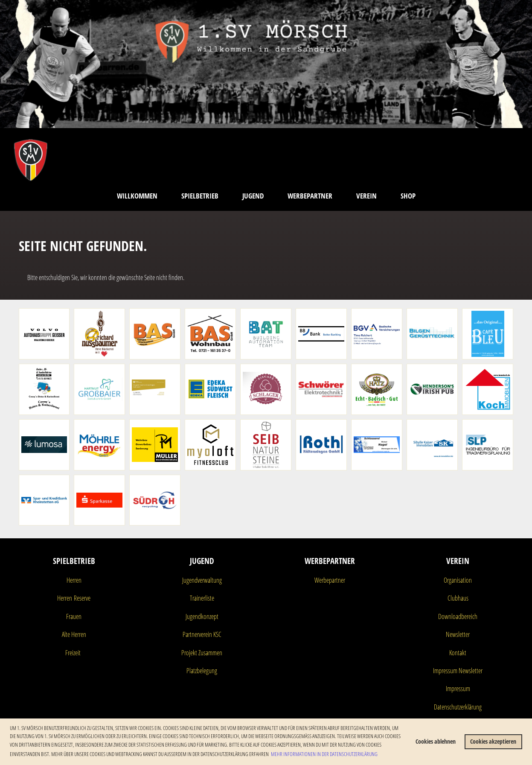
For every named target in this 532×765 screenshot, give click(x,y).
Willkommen (137, 196)
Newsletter (458, 634)
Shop (408, 196)
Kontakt (458, 653)
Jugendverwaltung (202, 580)
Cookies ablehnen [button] (436, 741)
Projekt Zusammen (202, 653)
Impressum (458, 689)
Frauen (74, 616)
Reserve (81, 598)
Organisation (458, 580)
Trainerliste (202, 598)
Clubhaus (458, 598)
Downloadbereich (458, 616)
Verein (366, 196)
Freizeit (73, 653)
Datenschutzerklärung (458, 707)
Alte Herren (74, 634)
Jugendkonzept (202, 616)
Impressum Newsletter (458, 671)
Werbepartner (310, 196)
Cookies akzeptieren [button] (493, 741)
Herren (74, 580)
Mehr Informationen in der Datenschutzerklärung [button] (324, 754)
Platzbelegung (202, 671)
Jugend (253, 196)
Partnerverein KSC (202, 634)
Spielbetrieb (200, 196)
